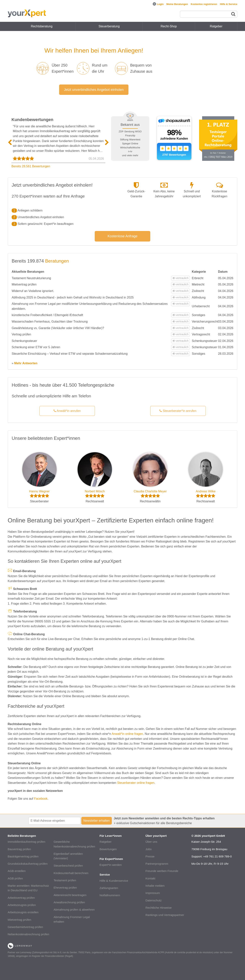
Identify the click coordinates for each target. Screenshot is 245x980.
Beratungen (57, 261)
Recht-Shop (169, 26)
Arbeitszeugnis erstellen (23, 912)
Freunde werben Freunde (162, 871)
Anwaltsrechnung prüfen (69, 902)
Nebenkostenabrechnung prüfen (28, 934)
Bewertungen (108, 849)
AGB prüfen (15, 878)
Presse (150, 856)
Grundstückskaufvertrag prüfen (28, 864)
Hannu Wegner (39, 491)
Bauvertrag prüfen (19, 849)
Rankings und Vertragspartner (165, 915)
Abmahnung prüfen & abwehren (74, 910)
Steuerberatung (109, 26)
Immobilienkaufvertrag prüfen (27, 842)
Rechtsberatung (42, 26)
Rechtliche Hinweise (159, 908)
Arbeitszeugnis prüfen (22, 905)
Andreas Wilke (206, 491)
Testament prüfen (65, 880)
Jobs (149, 849)
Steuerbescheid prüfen (68, 866)
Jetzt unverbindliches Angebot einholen (94, 90)
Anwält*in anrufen (67, 411)
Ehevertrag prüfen (65, 888)
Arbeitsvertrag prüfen (21, 898)
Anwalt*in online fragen (127, 734)
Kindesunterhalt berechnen (71, 873)
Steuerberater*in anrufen (178, 411)
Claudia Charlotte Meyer (150, 491)
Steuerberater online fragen (136, 783)
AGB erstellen (17, 871)
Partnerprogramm (157, 864)
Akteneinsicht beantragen (70, 895)
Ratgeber (105, 842)
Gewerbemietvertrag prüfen (25, 927)
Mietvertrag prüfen (19, 920)
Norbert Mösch (95, 491)
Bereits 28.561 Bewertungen (31, 166)
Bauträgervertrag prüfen (23, 856)
